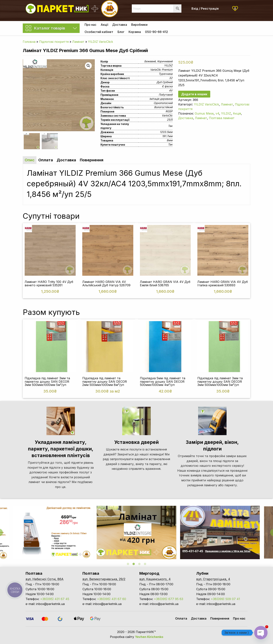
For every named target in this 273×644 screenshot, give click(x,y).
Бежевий (150, 61)
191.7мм (167, 136)
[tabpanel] (136, 533)
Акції (104, 25)
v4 (217, 113)
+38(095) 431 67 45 (55, 599)
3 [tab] (139, 564)
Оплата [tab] (46, 160)
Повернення (220, 618)
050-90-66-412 (157, 32)
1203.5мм (166, 132)
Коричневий (165, 61)
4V (171, 90)
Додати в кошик (194, 94)
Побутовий (166, 95)
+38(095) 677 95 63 (169, 599)
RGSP (169, 111)
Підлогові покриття (54, 42)
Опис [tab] (30, 160)
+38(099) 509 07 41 (225, 599)
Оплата (181, 618)
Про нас (90, 25)
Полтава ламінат (222, 118)
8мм (170, 140)
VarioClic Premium (161, 70)
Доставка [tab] (66, 160)
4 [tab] (145, 564)
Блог (121, 32)
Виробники (139, 25)
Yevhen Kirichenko (149, 637)
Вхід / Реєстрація (205, 9)
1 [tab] (128, 564)
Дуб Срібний (164, 82)
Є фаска (167, 86)
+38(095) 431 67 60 (112, 599)
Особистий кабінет (99, 32)
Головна (29, 42)
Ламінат (78, 42)
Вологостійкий (163, 107)
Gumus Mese (204, 113)
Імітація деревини (161, 99)
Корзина (135, 32)
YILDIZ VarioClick (100, 42)
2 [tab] (134, 564)
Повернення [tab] (92, 160)
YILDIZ (168, 65)
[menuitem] (90, 25)
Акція (237, 113)
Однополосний (163, 103)
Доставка (120, 25)
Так (170, 126)
